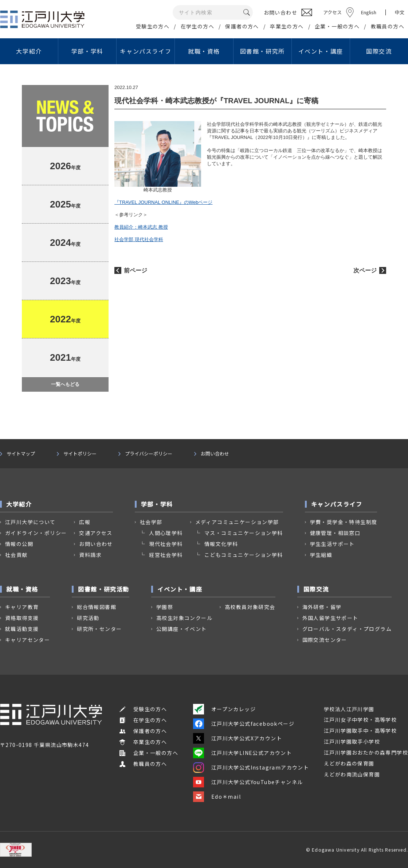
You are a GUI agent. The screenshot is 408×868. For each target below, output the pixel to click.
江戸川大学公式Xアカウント (238, 738)
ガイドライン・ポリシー (36, 533)
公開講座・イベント (182, 629)
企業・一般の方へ (337, 26)
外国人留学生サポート (330, 618)
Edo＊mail (217, 797)
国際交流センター (325, 640)
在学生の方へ (197, 26)
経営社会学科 (166, 555)
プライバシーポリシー (149, 454)
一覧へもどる (65, 384)
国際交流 (379, 51)
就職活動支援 (22, 629)
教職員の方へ (388, 26)
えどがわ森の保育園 (349, 763)
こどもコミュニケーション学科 (244, 555)
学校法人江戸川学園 (349, 709)
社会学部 (151, 522)
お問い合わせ (215, 454)
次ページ (365, 270)
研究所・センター (99, 629)
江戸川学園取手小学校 (352, 741)
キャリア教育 (22, 607)
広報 (85, 522)
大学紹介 (29, 51)
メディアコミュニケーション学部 (237, 522)
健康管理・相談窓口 (335, 533)
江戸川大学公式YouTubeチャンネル (248, 782)
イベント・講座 (321, 51)
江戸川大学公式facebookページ (244, 724)
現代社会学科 (166, 544)
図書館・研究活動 (104, 589)
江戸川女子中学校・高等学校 (360, 720)
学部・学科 (87, 51)
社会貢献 (16, 555)
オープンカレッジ (224, 709)
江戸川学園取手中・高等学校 (360, 731)
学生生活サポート (332, 544)
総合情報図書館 (97, 607)
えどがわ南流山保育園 (352, 774)
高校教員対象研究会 (250, 607)
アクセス (332, 12)
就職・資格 (204, 51)
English (369, 12)
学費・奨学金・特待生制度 (344, 522)
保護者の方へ (242, 26)
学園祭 (165, 607)
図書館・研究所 (262, 51)
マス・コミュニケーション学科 (244, 533)
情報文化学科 (221, 544)
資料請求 (90, 555)
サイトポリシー (80, 454)
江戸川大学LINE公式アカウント (242, 753)
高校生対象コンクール (184, 618)
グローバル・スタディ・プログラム (347, 629)
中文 (400, 12)
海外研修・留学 (322, 607)
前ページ (136, 270)
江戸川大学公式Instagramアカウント (251, 767)
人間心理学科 (166, 533)
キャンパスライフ (146, 51)
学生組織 (321, 555)
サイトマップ (21, 454)
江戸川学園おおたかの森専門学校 (366, 752)
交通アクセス (96, 533)
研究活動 (88, 618)
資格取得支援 (22, 618)
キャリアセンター (28, 640)
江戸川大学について (30, 522)
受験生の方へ (153, 26)
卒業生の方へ (287, 26)
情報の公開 (19, 544)
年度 (65, 166)
